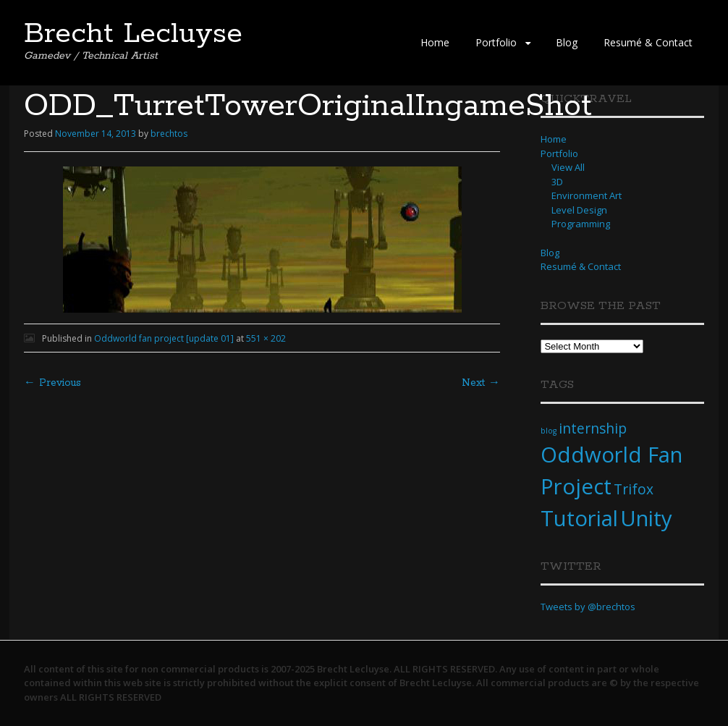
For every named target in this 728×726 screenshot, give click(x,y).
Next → (481, 383)
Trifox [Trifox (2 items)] (634, 489)
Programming (581, 224)
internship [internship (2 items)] (593, 429)
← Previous (52, 383)
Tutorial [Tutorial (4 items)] (579, 518)
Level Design (579, 210)
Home (435, 42)
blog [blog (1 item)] (549, 431)
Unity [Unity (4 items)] (646, 518)
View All (568, 167)
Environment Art (587, 195)
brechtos (169, 134)
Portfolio (496, 42)
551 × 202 (266, 338)
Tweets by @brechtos (588, 607)
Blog (567, 42)
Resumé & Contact (648, 42)
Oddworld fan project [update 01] (164, 338)
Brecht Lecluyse (133, 34)
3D (557, 182)
